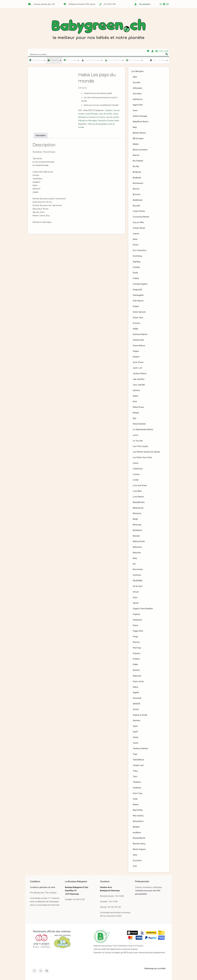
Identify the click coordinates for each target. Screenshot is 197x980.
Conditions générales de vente (43, 887)
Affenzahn (138, 88)
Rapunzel (137, 676)
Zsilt (135, 866)
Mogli (135, 519)
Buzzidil (137, 206)
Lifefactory (138, 469)
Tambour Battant (141, 749)
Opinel (136, 603)
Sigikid (136, 693)
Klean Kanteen (139, 424)
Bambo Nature (139, 133)
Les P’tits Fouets (140, 446)
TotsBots (137, 782)
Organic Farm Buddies (143, 609)
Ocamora (137, 575)
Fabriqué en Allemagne (88, 121)
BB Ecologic (138, 139)
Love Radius (138, 497)
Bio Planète (138, 161)
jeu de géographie (100, 124)
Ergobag (137, 262)
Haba (117, 121)
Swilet (136, 737)
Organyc (137, 614)
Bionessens (138, 183)
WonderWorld (139, 838)
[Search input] (97, 54)
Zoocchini (137, 861)
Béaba (136, 144)
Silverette (137, 698)
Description (41, 136)
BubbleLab (138, 200)
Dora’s (136, 245)
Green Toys (138, 318)
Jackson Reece (140, 374)
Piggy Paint (138, 631)
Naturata (137, 553)
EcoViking (137, 256)
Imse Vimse (138, 362)
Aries (135, 111)
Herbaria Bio (139, 340)
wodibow (137, 833)
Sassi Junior (139, 681)
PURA (135, 665)
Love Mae (137, 491)
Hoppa (136, 351)
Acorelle (137, 83)
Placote (136, 642)
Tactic (136, 743)
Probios (136, 659)
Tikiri (135, 777)
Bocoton (137, 194)
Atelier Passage (140, 116)
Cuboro (136, 234)
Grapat (136, 306)
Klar (135, 418)
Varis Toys (138, 793)
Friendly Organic (140, 284)
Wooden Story (139, 844)
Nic (134, 564)
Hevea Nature (139, 346)
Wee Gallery (138, 816)
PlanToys (137, 648)
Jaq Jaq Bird (139, 379)
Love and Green (140, 485)
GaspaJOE (138, 290)
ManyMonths (139, 502)
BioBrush (137, 172)
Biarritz (136, 155)
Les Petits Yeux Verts (143, 458)
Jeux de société (105, 114)
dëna (135, 239)
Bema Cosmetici (140, 150)
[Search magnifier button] (167, 54)
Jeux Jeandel (139, 385)
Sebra (136, 687)
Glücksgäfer (138, 295)
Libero (136, 463)
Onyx (135, 598)
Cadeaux (109, 110)
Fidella (136, 278)
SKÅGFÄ (137, 704)
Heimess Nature (140, 334)
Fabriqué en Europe (106, 121)
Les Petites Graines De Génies (147, 452)
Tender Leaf (138, 765)
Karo (135, 402)
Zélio (135, 855)
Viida (135, 799)
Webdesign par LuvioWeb (155, 969)
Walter (136, 805)
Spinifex (137, 721)
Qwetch (136, 670)
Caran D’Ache (139, 211)
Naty (135, 558)
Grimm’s (137, 323)
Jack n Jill (138, 368)
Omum (136, 592)
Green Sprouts (139, 312)
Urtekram (137, 788)
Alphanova (138, 99)
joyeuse (136, 390)
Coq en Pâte (138, 222)
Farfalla (136, 267)
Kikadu (136, 413)
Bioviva (136, 189)
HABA (136, 329)
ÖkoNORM (138, 581)
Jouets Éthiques (92, 114)
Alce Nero (137, 94)
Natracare (137, 547)
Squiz (135, 726)
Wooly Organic (139, 849)
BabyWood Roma (141, 122)
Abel (135, 77)
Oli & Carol (138, 586)
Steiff (135, 732)
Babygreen (98, 30)
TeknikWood (138, 760)
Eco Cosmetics (140, 250)
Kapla (135, 396)
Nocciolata (138, 569)
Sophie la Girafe (140, 715)
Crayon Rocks (139, 228)
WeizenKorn (138, 821)
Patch (136, 626)
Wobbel (136, 827)
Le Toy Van (138, 441)
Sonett (136, 709)
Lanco (136, 435)
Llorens (136, 474)
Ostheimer (138, 620)
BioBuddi (137, 178)
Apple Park (138, 105)
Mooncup (137, 525)
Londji (136, 480)
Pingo (136, 637)
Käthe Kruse (138, 407)
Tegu (135, 754)
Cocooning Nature (141, 217)
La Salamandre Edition (143, 430)
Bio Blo (136, 166)
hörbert (136, 357)
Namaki (136, 536)
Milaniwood (138, 508)
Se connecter (145, 4)
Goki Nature (138, 301)
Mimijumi (137, 513)
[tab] (41, 136)
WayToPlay (138, 810)
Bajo (135, 127)
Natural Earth (139, 541)
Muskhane (138, 530)
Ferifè (136, 273)
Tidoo (136, 771)
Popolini (137, 653)
